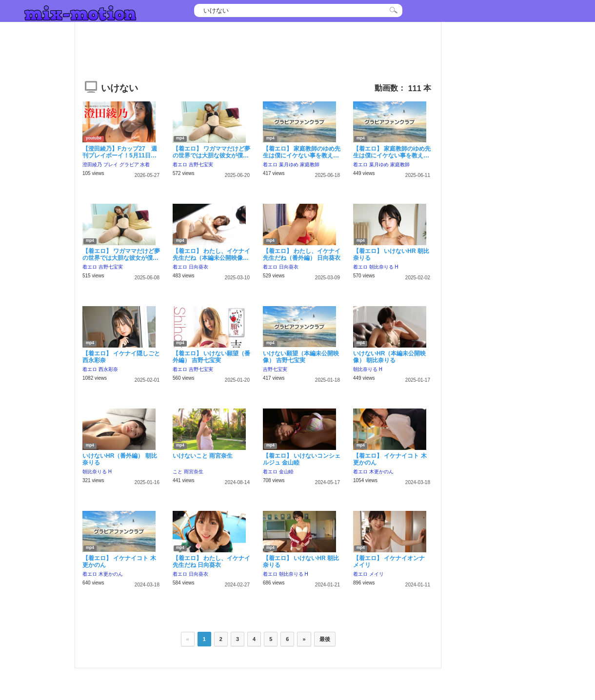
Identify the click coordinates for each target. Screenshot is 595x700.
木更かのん (381, 472)
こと (178, 472)
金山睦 (286, 472)
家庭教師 (310, 165)
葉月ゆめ (289, 165)
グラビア (129, 165)
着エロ (180, 165)
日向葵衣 (198, 267)
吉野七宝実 (201, 165)
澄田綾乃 (92, 165)
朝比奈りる (381, 267)
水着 (145, 165)
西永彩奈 (108, 369)
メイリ (377, 574)
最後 (325, 639)
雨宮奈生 (194, 472)
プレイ (111, 165)
